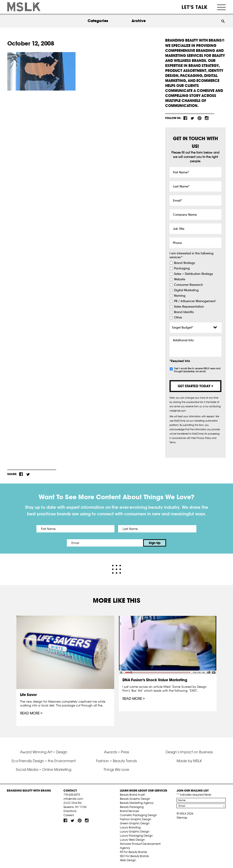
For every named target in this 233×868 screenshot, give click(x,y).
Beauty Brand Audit (132, 795)
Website (180, 279)
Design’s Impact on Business (189, 752)
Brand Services (129, 811)
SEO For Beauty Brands (134, 856)
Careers (69, 815)
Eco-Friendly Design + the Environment (44, 761)
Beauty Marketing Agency (137, 803)
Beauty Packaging (132, 807)
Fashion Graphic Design (135, 819)
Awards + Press (116, 752)
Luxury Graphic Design (135, 831)
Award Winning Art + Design (44, 752)
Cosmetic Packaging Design (138, 815)
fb (185, 118)
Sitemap (182, 818)
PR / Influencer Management (195, 301)
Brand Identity (184, 312)
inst (207, 118)
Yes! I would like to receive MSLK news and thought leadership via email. (197, 370)
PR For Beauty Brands (133, 852)
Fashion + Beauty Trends (116, 761)
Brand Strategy (185, 263)
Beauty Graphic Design (135, 799)
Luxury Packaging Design (136, 836)
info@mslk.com (73, 799)
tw (192, 118)
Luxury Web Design (132, 840)
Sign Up (155, 543)
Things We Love (116, 769)
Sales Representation (189, 307)
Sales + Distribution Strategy (194, 274)
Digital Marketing (186, 290)
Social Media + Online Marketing (44, 769)
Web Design (128, 860)
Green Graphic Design (135, 823)
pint (200, 118)
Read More (30, 713)
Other (178, 318)
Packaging (182, 268)
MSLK (24, 7)
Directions (70, 811)
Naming (180, 296)
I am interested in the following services (191, 255)
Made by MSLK (189, 761)
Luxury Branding (130, 827)
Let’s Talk (195, 7)
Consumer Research (189, 285)
